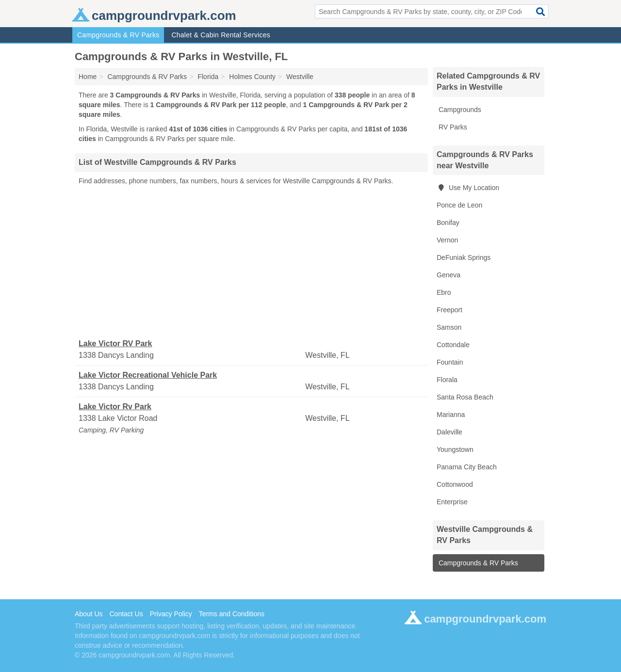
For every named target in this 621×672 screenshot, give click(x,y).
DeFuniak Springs (464, 257)
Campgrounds (459, 110)
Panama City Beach (467, 467)
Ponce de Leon (459, 205)
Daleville (449, 432)
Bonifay (448, 223)
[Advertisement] (251, 262)
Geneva (449, 275)
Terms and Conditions (232, 614)
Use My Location (468, 188)
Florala (447, 380)
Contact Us (126, 614)
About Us (89, 614)
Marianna (451, 415)
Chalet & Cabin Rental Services (221, 35)
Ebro (444, 292)
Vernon (447, 240)
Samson (449, 327)
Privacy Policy (171, 614)
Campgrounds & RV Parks (118, 35)
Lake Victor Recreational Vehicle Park (148, 375)
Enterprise (452, 502)
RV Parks (452, 127)
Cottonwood (455, 484)
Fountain (450, 362)
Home (88, 77)
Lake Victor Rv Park (115, 407)
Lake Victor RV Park (115, 344)
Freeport (449, 310)
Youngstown (455, 449)
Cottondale (453, 345)
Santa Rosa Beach (465, 397)
